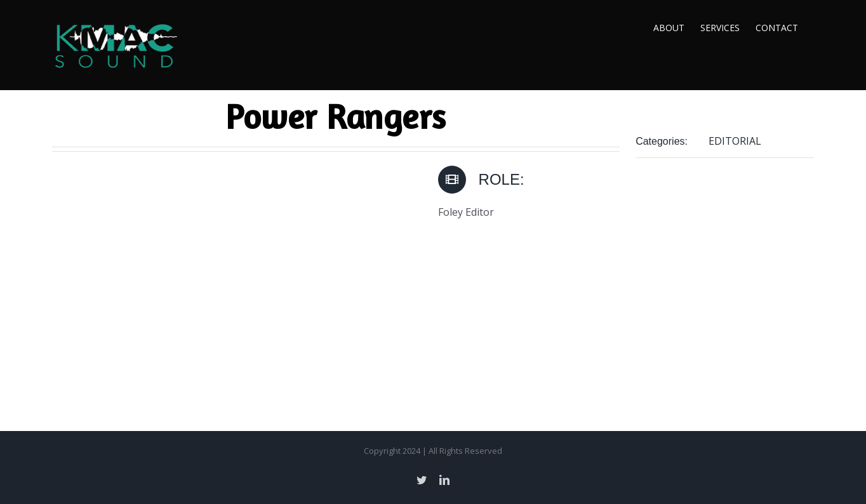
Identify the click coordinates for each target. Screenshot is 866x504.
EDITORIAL (735, 141)
